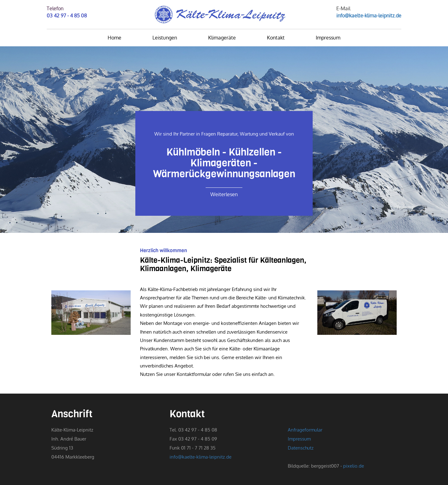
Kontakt (276, 38)
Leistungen (165, 38)
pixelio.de (354, 466)
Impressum (328, 38)
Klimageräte (222, 38)
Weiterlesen (224, 194)
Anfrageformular (305, 430)
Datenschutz (301, 448)
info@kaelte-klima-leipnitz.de (369, 16)
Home (114, 38)
